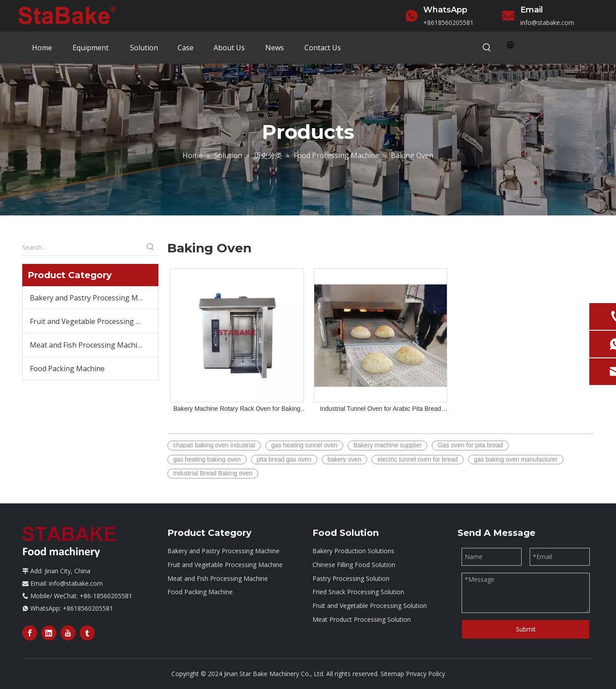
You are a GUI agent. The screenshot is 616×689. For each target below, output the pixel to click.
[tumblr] (87, 633)
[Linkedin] (49, 633)
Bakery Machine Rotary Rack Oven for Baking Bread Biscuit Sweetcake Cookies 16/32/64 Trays (237, 409)
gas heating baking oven (207, 459)
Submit (526, 629)
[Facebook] (30, 633)
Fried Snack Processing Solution (358, 592)
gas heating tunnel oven (304, 445)
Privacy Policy (426, 674)
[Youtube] (68, 633)
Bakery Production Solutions (353, 551)
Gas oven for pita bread (470, 445)
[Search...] (82, 247)
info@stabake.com (547, 22)
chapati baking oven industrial (214, 445)
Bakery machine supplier (387, 445)
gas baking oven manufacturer (516, 459)
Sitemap (392, 674)
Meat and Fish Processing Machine (88, 345)
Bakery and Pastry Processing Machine (94, 298)
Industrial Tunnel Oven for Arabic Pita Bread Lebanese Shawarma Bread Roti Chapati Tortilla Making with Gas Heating (381, 409)
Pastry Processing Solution (351, 578)
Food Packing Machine (67, 369)
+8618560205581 (448, 22)
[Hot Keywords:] (487, 48)
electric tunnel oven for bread (418, 459)
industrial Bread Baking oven (213, 473)
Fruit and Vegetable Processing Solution (370, 606)
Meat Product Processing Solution (362, 619)
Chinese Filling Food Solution (354, 565)
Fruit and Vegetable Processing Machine (94, 321)
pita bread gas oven (284, 459)
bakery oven (344, 459)
